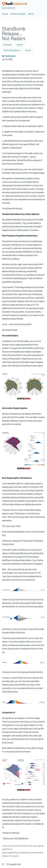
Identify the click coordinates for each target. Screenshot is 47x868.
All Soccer (8, 45)
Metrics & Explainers (12, 50)
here (23, 85)
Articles (20, 45)
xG (30, 315)
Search (31, 14)
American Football (18, 14)
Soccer (5, 14)
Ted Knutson (10, 56)
